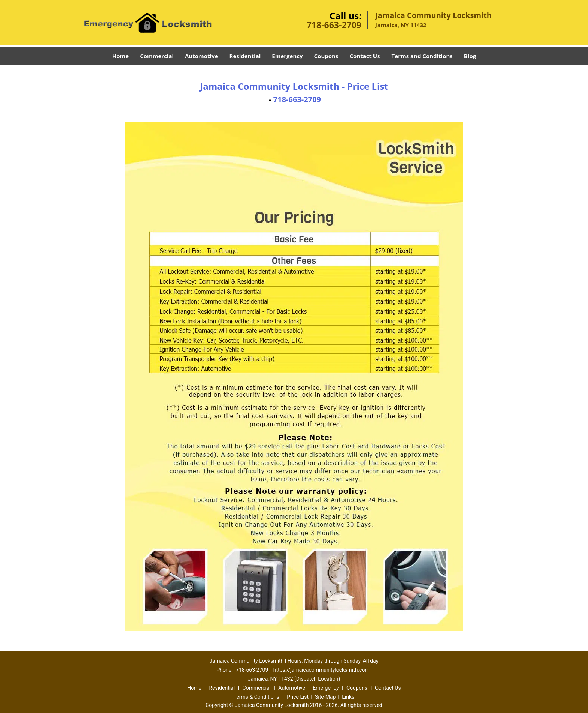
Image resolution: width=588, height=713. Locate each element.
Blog (470, 56)
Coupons (326, 56)
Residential (245, 56)
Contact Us (365, 56)
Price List (298, 697)
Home (120, 56)
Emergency (287, 56)
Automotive (202, 56)
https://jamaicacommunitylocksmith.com (322, 670)
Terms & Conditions (256, 697)
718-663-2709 (334, 25)
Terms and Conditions (422, 56)
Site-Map (325, 697)
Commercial (157, 56)
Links (348, 697)
